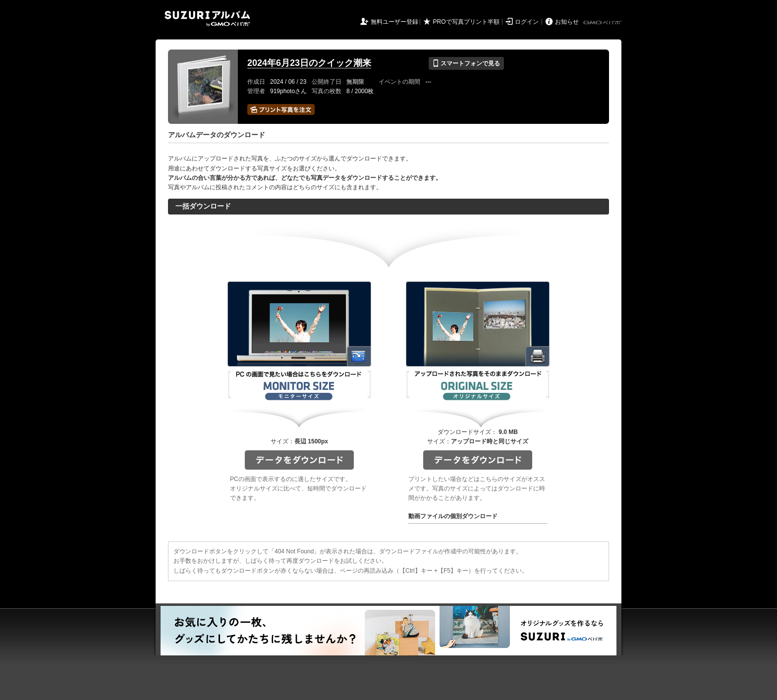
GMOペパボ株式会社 (603, 23)
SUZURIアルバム (207, 19)
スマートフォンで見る (466, 63)
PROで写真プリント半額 (466, 22)
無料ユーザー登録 (394, 22)
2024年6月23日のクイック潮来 (309, 63)
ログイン (527, 22)
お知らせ (567, 22)
